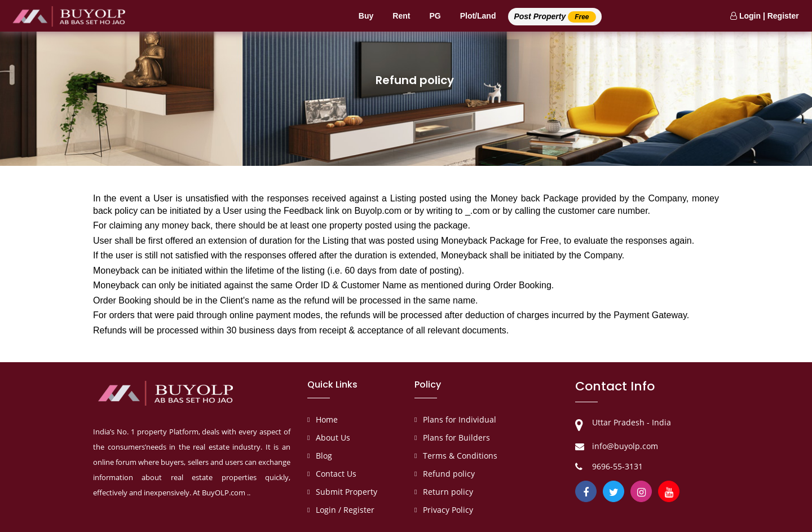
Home (327, 419)
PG (435, 16)
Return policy (448, 492)
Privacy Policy (448, 510)
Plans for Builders (456, 438)
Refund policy (449, 474)
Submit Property (347, 492)
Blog (324, 456)
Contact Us (336, 474)
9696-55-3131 (617, 466)
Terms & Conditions (460, 456)
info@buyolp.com (625, 446)
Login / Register (345, 510)
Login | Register (765, 16)
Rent (401, 16)
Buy (366, 16)
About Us (333, 438)
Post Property (555, 17)
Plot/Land (478, 16)
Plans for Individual (460, 419)
